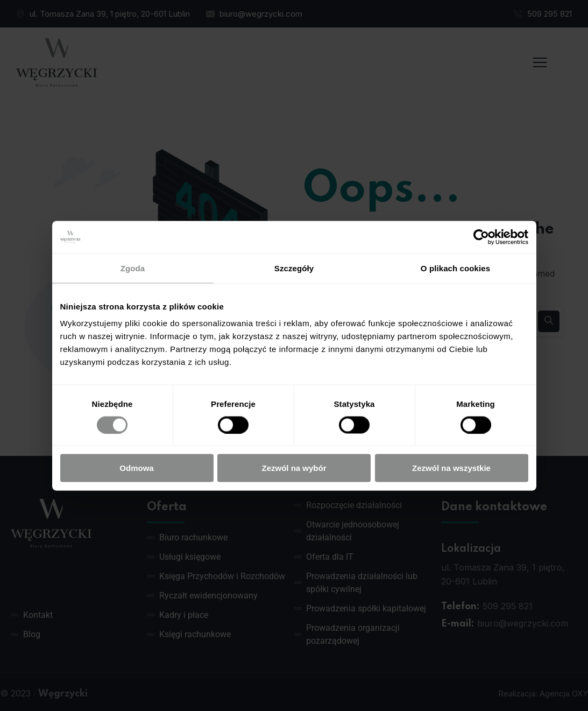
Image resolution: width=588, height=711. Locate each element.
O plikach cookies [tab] (455, 268)
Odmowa (136, 468)
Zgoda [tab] (133, 268)
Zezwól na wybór (294, 468)
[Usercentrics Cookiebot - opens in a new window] (481, 237)
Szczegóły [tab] (294, 268)
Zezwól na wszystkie (451, 468)
